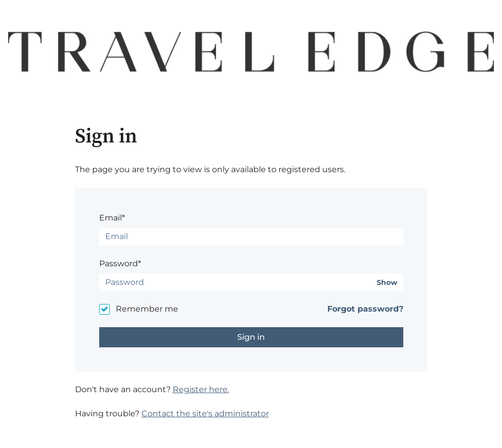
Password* (120, 264)
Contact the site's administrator (205, 414)
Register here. (201, 389)
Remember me (147, 309)
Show (387, 283)
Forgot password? (365, 309)
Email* (112, 218)
